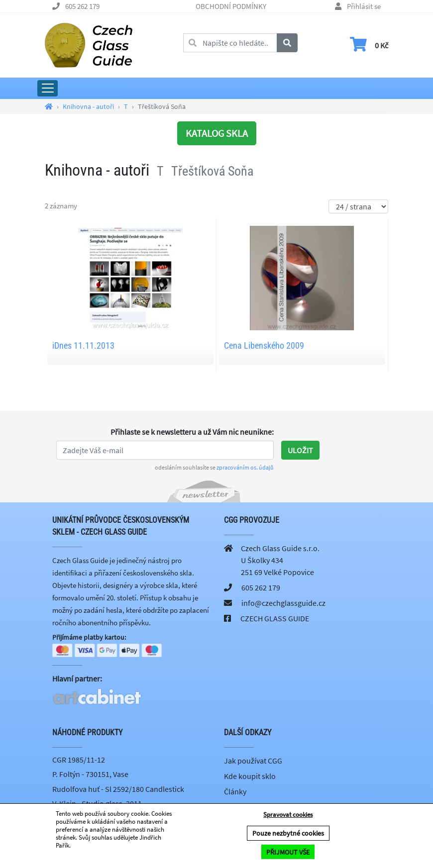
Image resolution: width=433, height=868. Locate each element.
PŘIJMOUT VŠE (288, 852)
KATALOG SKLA (217, 133)
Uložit (300, 450)
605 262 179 (82, 6)
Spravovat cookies (288, 815)
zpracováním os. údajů (245, 467)
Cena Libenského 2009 (264, 345)
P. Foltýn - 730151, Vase (90, 775)
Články (235, 792)
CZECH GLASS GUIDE (275, 618)
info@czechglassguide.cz (283, 603)
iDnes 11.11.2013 (83, 345)
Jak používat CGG (253, 761)
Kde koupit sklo (250, 776)
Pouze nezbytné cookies (288, 834)
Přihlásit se (364, 6)
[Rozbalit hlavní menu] (48, 88)
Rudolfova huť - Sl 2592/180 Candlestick (118, 789)
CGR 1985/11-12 (79, 760)
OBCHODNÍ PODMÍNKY (231, 6)
